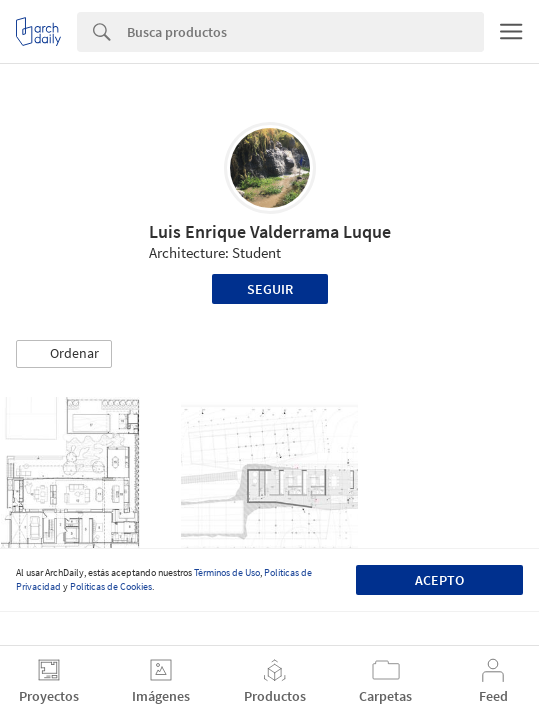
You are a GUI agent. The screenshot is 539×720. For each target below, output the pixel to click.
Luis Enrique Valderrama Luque (270, 231)
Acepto (439, 580)
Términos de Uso (227, 572)
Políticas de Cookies (111, 586)
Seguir (270, 289)
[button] (64, 354)
